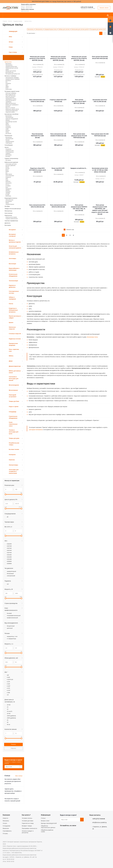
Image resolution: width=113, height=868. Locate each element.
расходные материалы (36, 430)
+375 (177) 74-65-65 (87, 7)
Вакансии (6, 828)
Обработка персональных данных (48, 827)
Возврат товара (27, 826)
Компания (6, 815)
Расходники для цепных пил (98, 29)
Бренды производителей (49, 823)
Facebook (67, 830)
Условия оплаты (27, 818)
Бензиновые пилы (92, 337)
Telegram (76, 830)
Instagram (71, 830)
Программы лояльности (29, 828)
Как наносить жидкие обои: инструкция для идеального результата (13, 781)
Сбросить (13, 748)
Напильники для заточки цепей (80, 29)
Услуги (5, 823)
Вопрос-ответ (45, 821)
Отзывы (5, 833)
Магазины (6, 821)
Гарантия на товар (28, 823)
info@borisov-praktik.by (99, 822)
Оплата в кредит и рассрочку (28, 832)
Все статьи (19, 776)
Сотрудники (6, 826)
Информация (46, 815)
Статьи (43, 818)
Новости (5, 818)
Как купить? (26, 815)
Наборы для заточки (64, 29)
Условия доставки (27, 821)
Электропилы (39, 29)
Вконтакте (62, 830)
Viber (80, 830)
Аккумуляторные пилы (51, 29)
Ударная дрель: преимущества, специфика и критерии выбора (13, 791)
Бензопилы (31, 29)
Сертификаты (7, 831)
